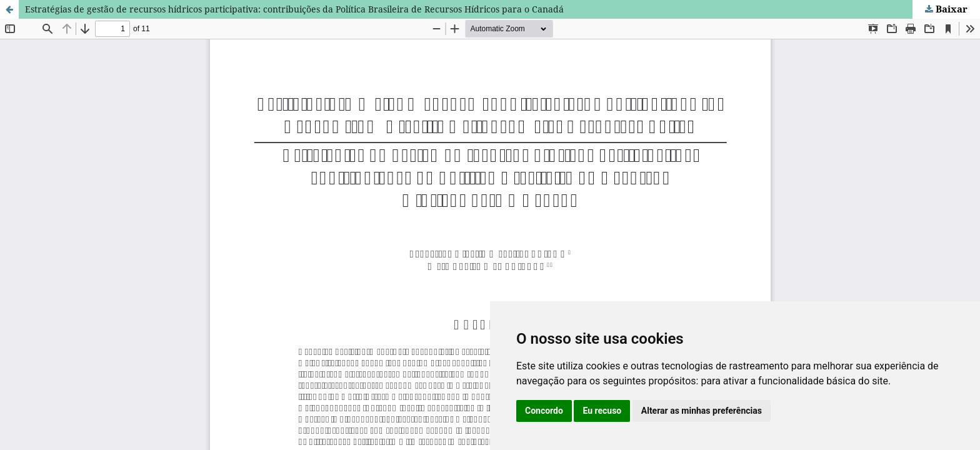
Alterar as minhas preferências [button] (702, 411)
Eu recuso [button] (602, 411)
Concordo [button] (544, 411)
